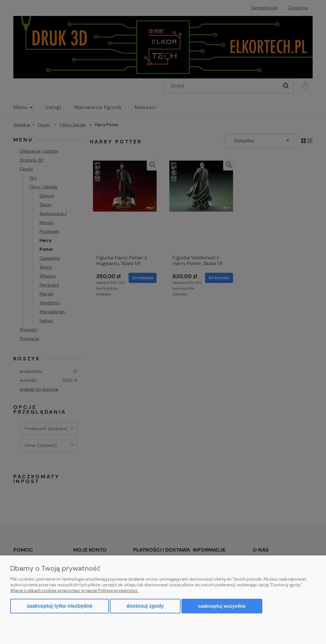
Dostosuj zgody (145, 606)
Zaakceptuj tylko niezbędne (60, 606)
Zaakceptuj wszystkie (222, 606)
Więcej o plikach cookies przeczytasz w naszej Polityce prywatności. (74, 591)
